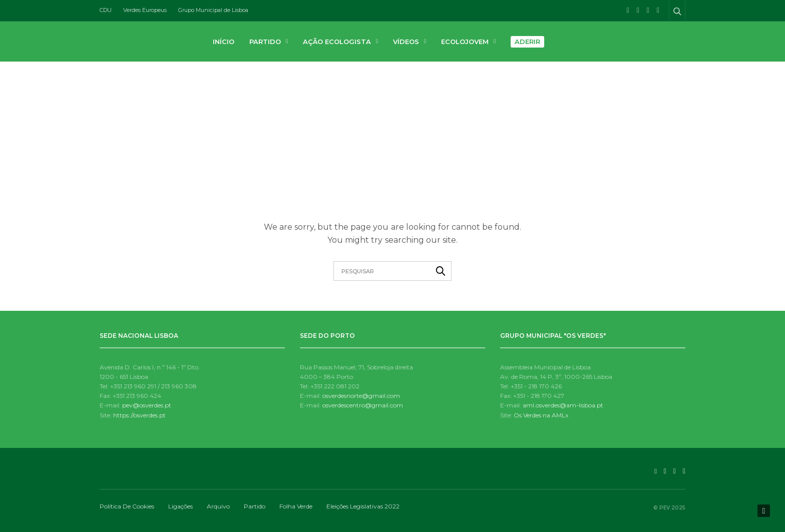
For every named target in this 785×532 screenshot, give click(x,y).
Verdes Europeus (145, 10)
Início (224, 42)
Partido (265, 42)
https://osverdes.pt (139, 415)
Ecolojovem (465, 42)
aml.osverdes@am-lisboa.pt (563, 405)
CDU (106, 10)
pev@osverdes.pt (147, 405)
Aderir (527, 42)
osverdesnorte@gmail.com (361, 396)
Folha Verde (296, 506)
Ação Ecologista (337, 42)
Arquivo (218, 506)
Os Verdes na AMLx (541, 415)
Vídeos (406, 42)
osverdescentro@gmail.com (363, 405)
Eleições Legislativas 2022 (363, 506)
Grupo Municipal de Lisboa (213, 10)
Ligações (180, 506)
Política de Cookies (127, 506)
